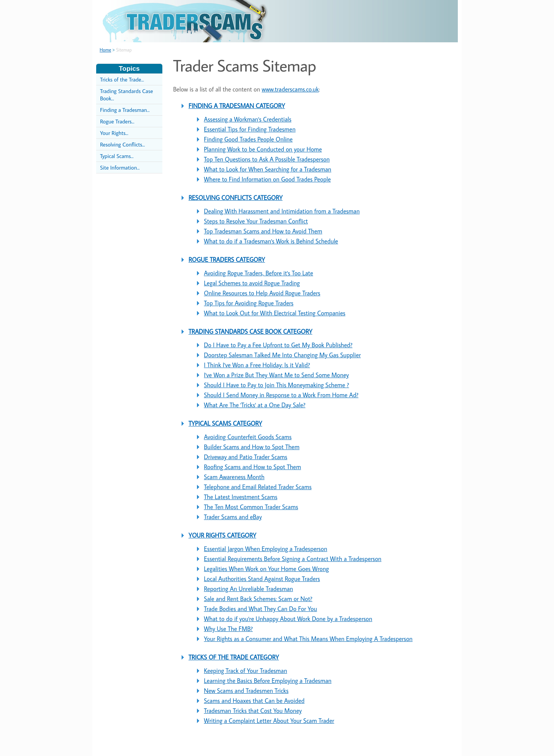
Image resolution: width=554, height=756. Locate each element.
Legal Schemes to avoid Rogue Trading (252, 283)
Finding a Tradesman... (125, 110)
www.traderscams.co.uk (290, 89)
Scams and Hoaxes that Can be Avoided (254, 701)
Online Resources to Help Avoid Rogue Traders (262, 293)
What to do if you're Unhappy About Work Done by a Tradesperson (288, 619)
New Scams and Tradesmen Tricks (246, 691)
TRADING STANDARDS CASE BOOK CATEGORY (250, 331)
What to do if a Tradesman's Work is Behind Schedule (271, 241)
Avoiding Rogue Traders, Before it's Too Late (259, 273)
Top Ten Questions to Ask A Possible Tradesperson (267, 159)
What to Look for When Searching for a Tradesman (268, 169)
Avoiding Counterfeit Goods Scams (248, 437)
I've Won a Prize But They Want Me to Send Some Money (276, 375)
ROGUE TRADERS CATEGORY (227, 260)
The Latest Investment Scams (241, 497)
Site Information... (120, 167)
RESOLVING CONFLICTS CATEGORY (235, 198)
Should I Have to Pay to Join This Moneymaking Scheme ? (276, 385)
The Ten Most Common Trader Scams (251, 507)
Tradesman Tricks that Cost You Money (253, 711)
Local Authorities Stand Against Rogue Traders (262, 579)
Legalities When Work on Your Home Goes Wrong (266, 569)
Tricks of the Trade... (122, 79)
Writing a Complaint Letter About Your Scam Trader (269, 721)
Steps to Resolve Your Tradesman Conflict (256, 221)
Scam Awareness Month (234, 477)
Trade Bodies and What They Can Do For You (260, 609)
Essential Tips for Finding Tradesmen (250, 129)
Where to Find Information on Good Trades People (267, 179)
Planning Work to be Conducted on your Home (263, 149)
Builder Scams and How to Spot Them (252, 447)
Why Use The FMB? (228, 629)
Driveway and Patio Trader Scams (246, 457)
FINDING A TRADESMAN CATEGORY (237, 106)
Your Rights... (114, 133)
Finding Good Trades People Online (248, 139)
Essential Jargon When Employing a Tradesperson (265, 549)
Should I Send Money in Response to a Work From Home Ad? (281, 395)
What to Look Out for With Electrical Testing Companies (275, 313)
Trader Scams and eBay (233, 517)
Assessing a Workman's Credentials (248, 119)
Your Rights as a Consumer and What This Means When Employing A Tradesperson (308, 639)
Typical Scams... (117, 156)
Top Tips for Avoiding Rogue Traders (249, 303)
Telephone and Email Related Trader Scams (258, 487)
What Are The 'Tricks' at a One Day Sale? (255, 405)
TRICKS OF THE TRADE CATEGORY (234, 657)
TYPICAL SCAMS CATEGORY (225, 423)
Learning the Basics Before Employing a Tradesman (268, 681)
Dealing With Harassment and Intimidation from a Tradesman (282, 211)
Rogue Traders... (117, 121)
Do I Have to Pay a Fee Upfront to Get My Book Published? (278, 345)
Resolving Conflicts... (123, 144)
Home (105, 50)
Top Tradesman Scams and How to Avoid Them (263, 231)
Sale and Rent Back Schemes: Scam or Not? (258, 599)
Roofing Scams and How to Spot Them (252, 467)
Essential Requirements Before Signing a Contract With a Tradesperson (293, 559)
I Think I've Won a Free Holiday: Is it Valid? (257, 365)
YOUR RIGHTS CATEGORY (222, 535)
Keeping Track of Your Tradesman (245, 671)
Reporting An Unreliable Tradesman (249, 589)
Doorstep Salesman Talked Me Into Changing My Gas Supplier (282, 355)
